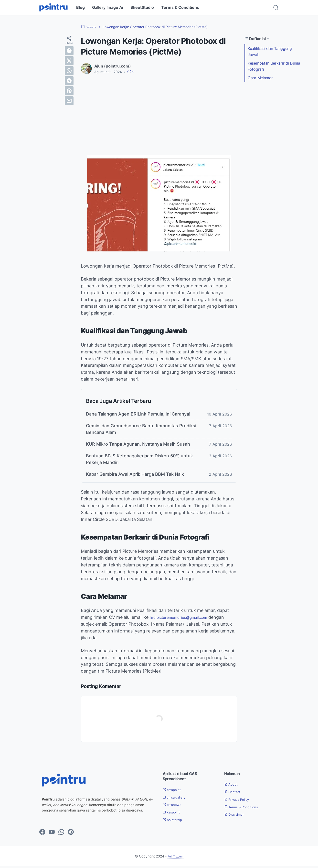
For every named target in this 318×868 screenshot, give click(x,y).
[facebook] (69, 51)
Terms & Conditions (180, 7)
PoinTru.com (175, 858)
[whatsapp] (69, 71)
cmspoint (174, 791)
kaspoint (173, 814)
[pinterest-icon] (71, 834)
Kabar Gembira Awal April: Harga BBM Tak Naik (135, 476)
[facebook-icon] (42, 834)
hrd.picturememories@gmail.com (184, 619)
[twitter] (69, 61)
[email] (69, 101)
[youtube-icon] (52, 834)
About (232, 786)
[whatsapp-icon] (61, 834)
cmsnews (174, 806)
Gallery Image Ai (108, 7)
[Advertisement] (159, 115)
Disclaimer (236, 816)
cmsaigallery (177, 799)
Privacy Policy (240, 801)
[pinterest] (69, 91)
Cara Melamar (260, 78)
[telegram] (69, 81)
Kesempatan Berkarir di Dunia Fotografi (274, 66)
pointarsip (175, 822)
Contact (234, 794)
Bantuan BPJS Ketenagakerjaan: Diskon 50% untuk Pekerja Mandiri (139, 461)
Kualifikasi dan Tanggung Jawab (270, 51)
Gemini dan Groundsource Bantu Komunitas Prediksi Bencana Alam (141, 431)
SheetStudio (142, 7)
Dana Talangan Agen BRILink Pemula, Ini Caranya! (138, 416)
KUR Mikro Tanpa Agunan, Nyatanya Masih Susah (138, 446)
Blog (80, 7)
